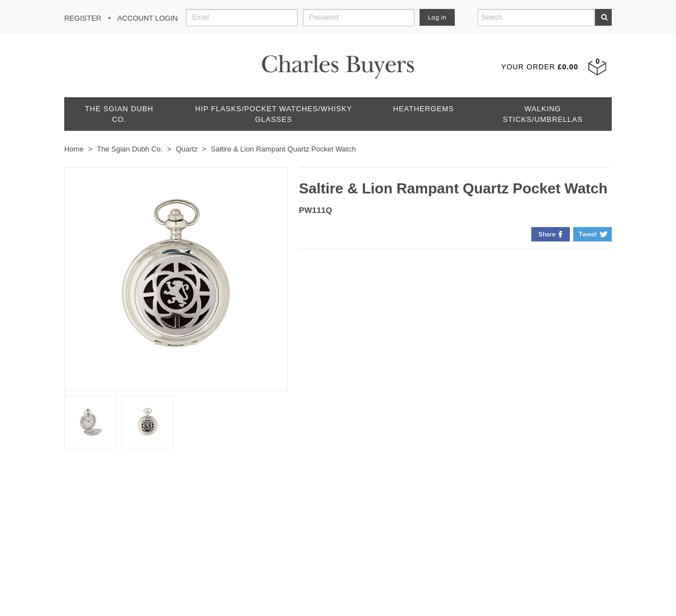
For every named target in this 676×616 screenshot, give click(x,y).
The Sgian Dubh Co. (119, 114)
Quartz (187, 149)
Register (83, 18)
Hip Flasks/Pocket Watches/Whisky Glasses (273, 114)
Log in (437, 17)
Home (74, 149)
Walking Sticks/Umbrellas (543, 114)
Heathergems (424, 109)
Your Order (540, 67)
